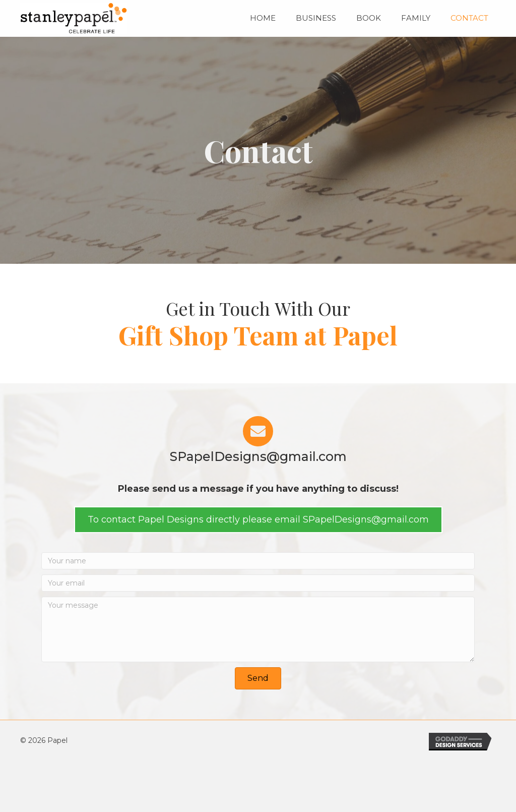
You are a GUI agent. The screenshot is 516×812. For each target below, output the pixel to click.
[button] (258, 520)
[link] (263, 17)
